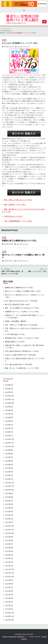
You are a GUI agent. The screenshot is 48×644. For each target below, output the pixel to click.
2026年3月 (9, 385)
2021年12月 (10, 569)
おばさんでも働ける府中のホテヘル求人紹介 (21, 355)
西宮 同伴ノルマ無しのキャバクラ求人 (18, 200)
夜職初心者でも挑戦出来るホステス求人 (19, 241)
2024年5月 (9, 465)
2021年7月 (9, 587)
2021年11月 (10, 573)
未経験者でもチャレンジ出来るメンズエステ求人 (22, 312)
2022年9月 (9, 537)
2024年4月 (9, 468)
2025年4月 (9, 425)
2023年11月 (10, 486)
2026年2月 (9, 389)
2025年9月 (9, 407)
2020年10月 (10, 620)
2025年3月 (9, 428)
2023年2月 (9, 519)
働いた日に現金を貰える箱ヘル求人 (17, 304)
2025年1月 (9, 436)
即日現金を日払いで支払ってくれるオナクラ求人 (22, 338)
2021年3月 (9, 602)
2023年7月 (9, 501)
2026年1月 (9, 392)
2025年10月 (10, 403)
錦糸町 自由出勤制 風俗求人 (16, 321)
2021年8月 (9, 584)
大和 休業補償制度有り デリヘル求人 (18, 221)
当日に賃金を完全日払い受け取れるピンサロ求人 (22, 351)
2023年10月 (10, 490)
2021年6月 (9, 591)
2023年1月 (9, 522)
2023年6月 (9, 504)
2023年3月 (9, 515)
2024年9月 (9, 450)
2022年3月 (9, 558)
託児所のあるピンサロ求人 (13, 216)
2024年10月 (10, 446)
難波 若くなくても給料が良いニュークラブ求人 (22, 368)
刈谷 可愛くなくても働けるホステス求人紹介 (21, 325)
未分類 (4, 40)
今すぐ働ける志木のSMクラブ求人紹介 (19, 364)
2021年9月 (9, 580)
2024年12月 (10, 439)
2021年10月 (10, 577)
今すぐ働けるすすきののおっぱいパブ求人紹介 (21, 301)
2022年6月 (9, 548)
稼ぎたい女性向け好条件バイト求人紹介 (22, 18)
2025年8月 (9, 410)
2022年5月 (9, 551)
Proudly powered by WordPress (14, 637)
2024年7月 (9, 457)
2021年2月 (9, 605)
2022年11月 (10, 530)
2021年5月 (9, 595)
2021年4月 (9, 598)
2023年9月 (9, 493)
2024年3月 (9, 472)
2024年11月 (10, 443)
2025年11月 (10, 399)
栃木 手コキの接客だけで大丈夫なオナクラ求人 (22, 308)
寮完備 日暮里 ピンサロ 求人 (15, 342)
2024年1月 (9, 479)
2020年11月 (10, 616)
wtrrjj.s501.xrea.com (23, 47)
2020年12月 (10, 613)
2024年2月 (9, 475)
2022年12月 (10, 526)
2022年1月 (9, 566)
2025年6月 (9, 417)
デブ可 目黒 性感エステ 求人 (15, 334)
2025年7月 (9, 414)
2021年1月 (9, 609)
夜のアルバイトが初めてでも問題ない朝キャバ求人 (23, 256)
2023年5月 (9, 508)
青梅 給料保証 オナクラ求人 (15, 205)
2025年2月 (9, 432)
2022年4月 (9, 555)
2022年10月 (10, 533)
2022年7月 (9, 544)
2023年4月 (9, 511)
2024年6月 (9, 461)
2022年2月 (9, 562)
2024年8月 (9, 454)
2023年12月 (10, 483)
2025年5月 (9, 421)
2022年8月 (9, 540)
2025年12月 (10, 396)
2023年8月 (9, 497)
